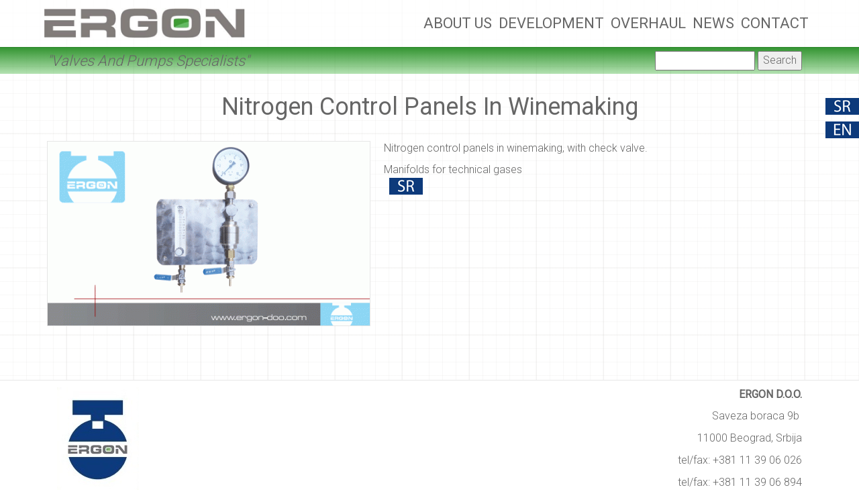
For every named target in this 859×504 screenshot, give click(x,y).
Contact (775, 23)
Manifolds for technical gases (453, 169)
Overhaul (648, 23)
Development (551, 23)
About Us (458, 23)
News (713, 23)
